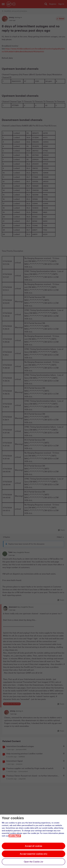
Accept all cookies (33, 846)
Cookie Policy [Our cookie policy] (15, 836)
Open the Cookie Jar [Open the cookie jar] (33, 862)
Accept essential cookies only (33, 854)
